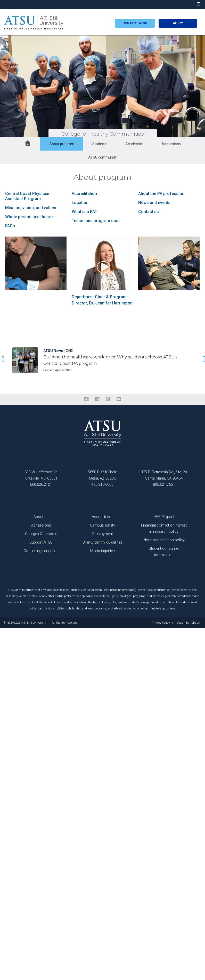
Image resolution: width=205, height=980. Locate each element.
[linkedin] (97, 399)
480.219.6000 (102, 485)
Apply (178, 23)
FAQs (10, 226)
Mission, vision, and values (31, 208)
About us (41, 517)
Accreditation (84, 194)
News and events (154, 203)
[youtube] (118, 399)
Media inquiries (102, 551)
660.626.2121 (41, 485)
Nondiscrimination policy (164, 540)
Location (80, 203)
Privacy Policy (161, 623)
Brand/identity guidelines (102, 542)
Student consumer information (164, 552)
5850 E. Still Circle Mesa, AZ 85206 (102, 475)
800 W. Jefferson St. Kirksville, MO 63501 (41, 475)
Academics (134, 144)
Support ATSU (41, 542)
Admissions (171, 144)
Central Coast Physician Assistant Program (28, 196)
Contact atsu (135, 23)
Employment (103, 534)
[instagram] (108, 399)
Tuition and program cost (96, 221)
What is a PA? (84, 212)
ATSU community (102, 157)
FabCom (195, 623)
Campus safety (102, 525)
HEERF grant (164, 517)
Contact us (149, 212)
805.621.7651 (164, 485)
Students (100, 144)
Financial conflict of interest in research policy (164, 528)
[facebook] (87, 399)
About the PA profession (161, 194)
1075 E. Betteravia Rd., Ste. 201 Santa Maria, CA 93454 (164, 475)
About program (62, 144)
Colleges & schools (41, 534)
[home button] (28, 144)
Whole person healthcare (29, 217)
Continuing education (41, 551)
